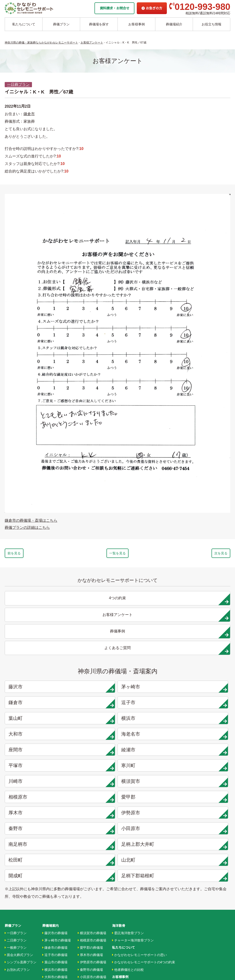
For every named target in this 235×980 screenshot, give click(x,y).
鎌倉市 (29, 114)
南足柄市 (33, 721)
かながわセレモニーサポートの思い (139, 813)
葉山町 (33, 658)
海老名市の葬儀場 (57, 843)
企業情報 (119, 913)
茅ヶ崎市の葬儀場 (57, 799)
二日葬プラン (16, 799)
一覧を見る (117, 554)
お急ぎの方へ (122, 920)
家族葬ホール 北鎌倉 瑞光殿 (133, 898)
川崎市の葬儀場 (55, 879)
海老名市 (204, 658)
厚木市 (33, 705)
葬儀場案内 (51, 784)
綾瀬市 (90, 673)
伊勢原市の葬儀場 (92, 820)
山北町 (204, 721)
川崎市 (33, 689)
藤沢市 (33, 642)
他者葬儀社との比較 (128, 828)
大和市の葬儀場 (55, 835)
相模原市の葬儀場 (92, 799)
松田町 (147, 721)
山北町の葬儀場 (90, 864)
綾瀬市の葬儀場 (55, 857)
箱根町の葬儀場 (90, 879)
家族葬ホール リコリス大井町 (134, 906)
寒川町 (204, 673)
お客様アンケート (126, 857)
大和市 (147, 658)
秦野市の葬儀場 (90, 828)
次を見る (207, 554)
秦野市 (147, 705)
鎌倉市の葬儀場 (55, 806)
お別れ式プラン (17, 828)
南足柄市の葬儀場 (92, 843)
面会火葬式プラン (19, 813)
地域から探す (123, 876)
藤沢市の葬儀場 (55, 791)
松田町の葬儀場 (90, 857)
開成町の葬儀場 (90, 872)
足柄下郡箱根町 (90, 736)
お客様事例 (137, 24)
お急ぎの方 (152, 8)
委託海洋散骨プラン (128, 791)
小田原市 (204, 705)
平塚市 (147, 673)
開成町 (33, 736)
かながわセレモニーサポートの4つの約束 (144, 820)
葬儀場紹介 (174, 24)
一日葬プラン (18, 84)
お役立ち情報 (211, 24)
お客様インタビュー (128, 843)
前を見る (28, 554)
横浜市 (90, 658)
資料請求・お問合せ (114, 8)
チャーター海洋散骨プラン (133, 799)
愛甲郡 (204, 689)
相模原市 (147, 689)
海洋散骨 (119, 784)
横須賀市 (90, 689)
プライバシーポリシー (129, 935)
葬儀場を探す (99, 24)
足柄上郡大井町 (90, 721)
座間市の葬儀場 (55, 850)
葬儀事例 (120, 850)
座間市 (33, 673)
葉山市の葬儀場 (55, 820)
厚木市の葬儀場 (90, 813)
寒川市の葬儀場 (55, 872)
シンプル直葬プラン (21, 820)
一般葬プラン (16, 806)
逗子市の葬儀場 (55, 813)
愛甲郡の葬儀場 (90, 806)
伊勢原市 (90, 705)
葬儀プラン (61, 24)
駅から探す (121, 884)
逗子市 (204, 642)
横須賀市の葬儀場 (92, 791)
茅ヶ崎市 (90, 642)
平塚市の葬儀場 (55, 864)
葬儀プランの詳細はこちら (27, 527)
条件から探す (123, 891)
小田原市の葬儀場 (92, 835)
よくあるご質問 (124, 928)
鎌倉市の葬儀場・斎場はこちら (31, 520)
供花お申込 (120, 942)
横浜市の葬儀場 (55, 828)
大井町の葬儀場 (90, 850)
